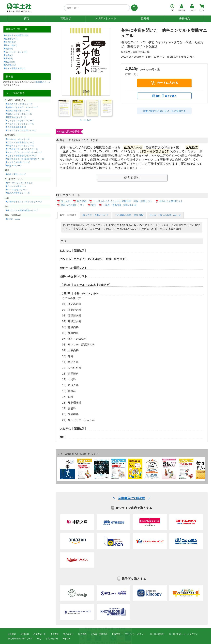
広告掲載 (82, 634)
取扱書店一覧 (40, 634)
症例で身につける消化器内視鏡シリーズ (26, 159)
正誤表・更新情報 (99, 634)
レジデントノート (105, 18)
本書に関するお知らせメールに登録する (164, 111)
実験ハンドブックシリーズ (20, 114)
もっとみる (85, 120)
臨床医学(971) (12, 39)
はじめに (66, 201)
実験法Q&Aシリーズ (17, 117)
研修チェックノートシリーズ (21, 146)
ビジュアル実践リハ (16, 186)
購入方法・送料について (96, 215)
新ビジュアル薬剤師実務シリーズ (23, 210)
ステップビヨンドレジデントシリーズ (25, 152)
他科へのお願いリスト (73, 205)
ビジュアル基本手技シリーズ (21, 142)
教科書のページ (43, 82)
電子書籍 (55, 634)
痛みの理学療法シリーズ (18, 193)
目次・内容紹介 (68, 215)
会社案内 (12, 634)
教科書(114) (11, 65)
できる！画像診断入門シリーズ (22, 156)
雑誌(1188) (10, 62)
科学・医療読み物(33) (15, 68)
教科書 (145, 18)
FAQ (39, 639)
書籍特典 (185, 18)
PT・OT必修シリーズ (17, 189)
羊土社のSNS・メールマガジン (183, 634)
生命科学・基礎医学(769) (17, 35)
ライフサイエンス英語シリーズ (22, 130)
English (66, 639)
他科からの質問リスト (171, 201)
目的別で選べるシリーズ (18, 110)
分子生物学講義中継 (16, 127)
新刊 (26, 18)
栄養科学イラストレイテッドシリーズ (25, 202)
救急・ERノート (15, 165)
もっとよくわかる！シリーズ (21, 120)
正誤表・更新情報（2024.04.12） (121, 205)
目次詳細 (82, 201)
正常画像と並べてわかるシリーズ (23, 149)
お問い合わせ (52, 639)
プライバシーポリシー (135, 634)
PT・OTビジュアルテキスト (20, 183)
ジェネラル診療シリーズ (18, 162)
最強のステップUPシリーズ (20, 104)
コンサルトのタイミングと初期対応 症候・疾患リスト (123, 201)
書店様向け (68, 634)
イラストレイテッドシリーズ (21, 124)
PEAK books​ (13, 219)
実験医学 (66, 18)
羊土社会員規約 (157, 634)
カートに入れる (164, 83)
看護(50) (9, 48)
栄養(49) (9, 55)
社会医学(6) (11, 42)
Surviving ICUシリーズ (18, 139)
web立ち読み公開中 (69, 132)
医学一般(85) (11, 45)
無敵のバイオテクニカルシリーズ (23, 107)
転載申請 (116, 634)
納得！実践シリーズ (16, 174)
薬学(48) (9, 58)
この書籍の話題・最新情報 (129, 215)
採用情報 (25, 634)
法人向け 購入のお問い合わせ (165, 215)
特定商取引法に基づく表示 (20, 639)
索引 (94, 205)
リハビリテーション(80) (16, 52)
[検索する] (134, 8)
